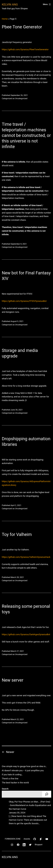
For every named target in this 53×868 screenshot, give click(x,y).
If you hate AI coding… (12, 775)
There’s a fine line (10, 779)
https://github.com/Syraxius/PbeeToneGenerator (25, 49)
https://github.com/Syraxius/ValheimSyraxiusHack (26, 557)
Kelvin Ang (10, 5)
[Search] (47, 794)
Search (5, 789)
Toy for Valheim (17, 535)
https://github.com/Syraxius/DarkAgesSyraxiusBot (26, 634)
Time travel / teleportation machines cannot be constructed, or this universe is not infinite (26, 135)
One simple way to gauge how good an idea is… (24, 766)
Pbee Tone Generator (22, 27)
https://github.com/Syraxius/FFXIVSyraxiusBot (24, 301)
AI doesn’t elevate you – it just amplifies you (23, 770)
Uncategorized (21, 98)
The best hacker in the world (15, 783)
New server (13, 680)
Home (5, 19)
